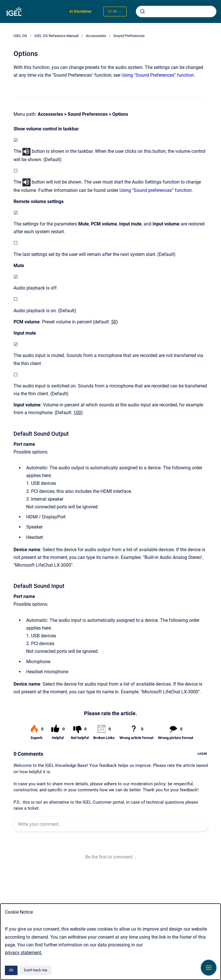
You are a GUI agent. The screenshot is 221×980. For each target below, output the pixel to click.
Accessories (96, 36)
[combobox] (176, 11)
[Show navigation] (209, 968)
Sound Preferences (129, 36)
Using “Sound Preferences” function (158, 75)
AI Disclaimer (81, 11)
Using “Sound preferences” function (156, 190)
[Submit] (142, 11)
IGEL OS (20, 36)
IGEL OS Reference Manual (56, 36)
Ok (11, 970)
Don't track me (36, 970)
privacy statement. (24, 953)
